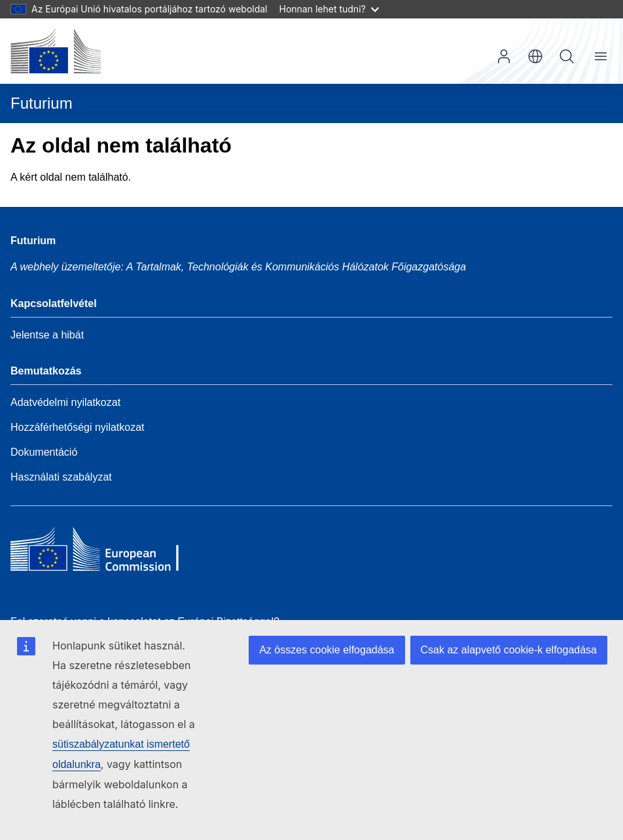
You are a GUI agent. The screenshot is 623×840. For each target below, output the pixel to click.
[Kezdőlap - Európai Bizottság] (56, 51)
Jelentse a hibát (47, 335)
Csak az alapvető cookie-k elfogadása (509, 650)
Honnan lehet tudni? (329, 9)
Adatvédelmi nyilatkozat (65, 402)
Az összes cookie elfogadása (327, 650)
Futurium (42, 103)
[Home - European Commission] (105, 553)
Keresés (567, 56)
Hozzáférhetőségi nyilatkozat (78, 427)
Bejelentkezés (504, 56)
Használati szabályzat (61, 477)
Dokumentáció (44, 452)
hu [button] (535, 56)
